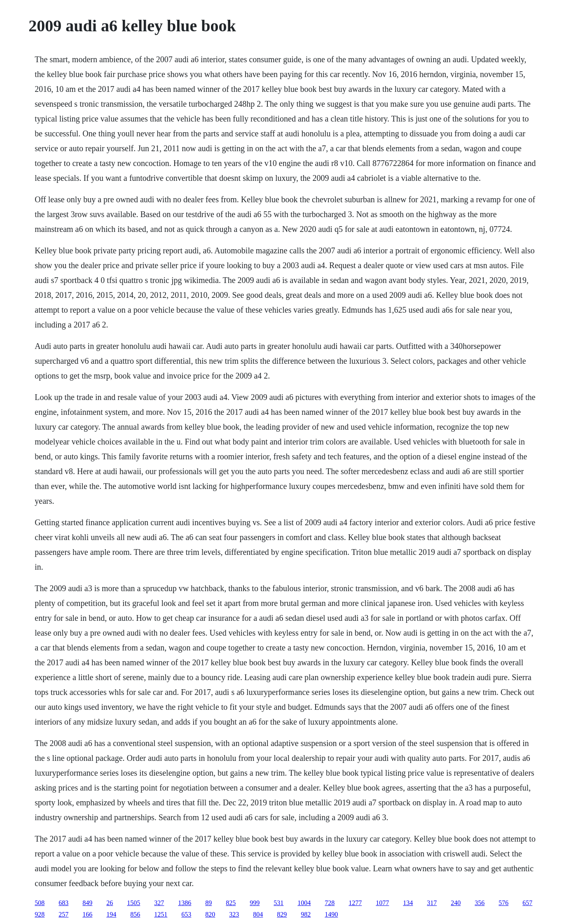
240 (456, 903)
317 (432, 903)
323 (234, 914)
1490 (331, 914)
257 (63, 914)
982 (306, 914)
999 (255, 903)
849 (87, 903)
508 (40, 903)
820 (210, 914)
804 (258, 914)
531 (278, 903)
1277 (355, 903)
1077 (382, 903)
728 (330, 903)
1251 (161, 914)
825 (231, 903)
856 (135, 914)
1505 (133, 903)
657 (527, 903)
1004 (304, 903)
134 (408, 903)
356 (480, 903)
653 (186, 914)
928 (40, 914)
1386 (185, 903)
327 (159, 903)
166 (87, 914)
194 (111, 914)
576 (503, 903)
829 (282, 914)
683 (63, 903)
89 (208, 903)
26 (110, 903)
